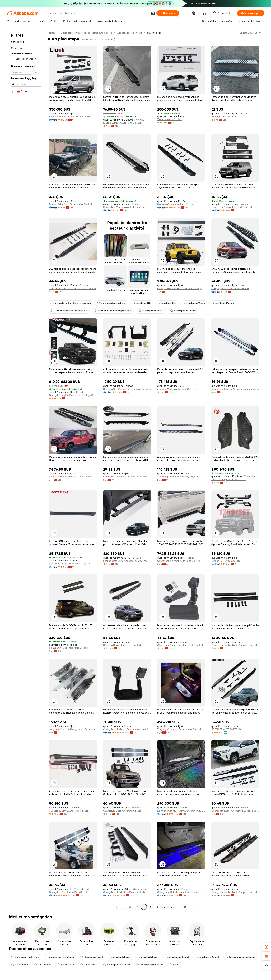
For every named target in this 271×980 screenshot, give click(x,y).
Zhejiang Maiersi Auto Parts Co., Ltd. (176, 389)
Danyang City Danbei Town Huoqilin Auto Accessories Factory (127, 389)
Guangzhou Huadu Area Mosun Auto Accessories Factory (127, 892)
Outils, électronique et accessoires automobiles (86, 33)
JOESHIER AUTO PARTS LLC (227, 729)
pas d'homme (20, 965)
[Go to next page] (192, 907)
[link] (267, 947)
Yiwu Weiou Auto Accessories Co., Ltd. (70, 564)
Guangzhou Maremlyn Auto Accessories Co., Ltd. (127, 207)
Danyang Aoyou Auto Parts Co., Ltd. (230, 288)
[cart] (205, 14)
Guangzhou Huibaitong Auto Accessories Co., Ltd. (181, 892)
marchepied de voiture (151, 311)
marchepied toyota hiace (25, 957)
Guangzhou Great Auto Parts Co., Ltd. (69, 892)
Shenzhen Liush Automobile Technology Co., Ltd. (73, 117)
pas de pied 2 (66, 965)
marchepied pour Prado (116, 965)
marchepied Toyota (194, 303)
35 (185, 907)
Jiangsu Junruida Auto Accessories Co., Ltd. (73, 288)
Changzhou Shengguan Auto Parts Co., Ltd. (180, 645)
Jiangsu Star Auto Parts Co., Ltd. (228, 117)
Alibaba (52, 33)
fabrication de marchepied (240, 957)
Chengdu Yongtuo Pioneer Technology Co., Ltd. (73, 395)
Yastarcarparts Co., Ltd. (170, 119)
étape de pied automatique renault (69, 311)
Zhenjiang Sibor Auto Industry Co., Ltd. (178, 477)
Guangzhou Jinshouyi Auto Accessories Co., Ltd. (127, 729)
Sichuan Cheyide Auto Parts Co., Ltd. (69, 648)
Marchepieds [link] (154, 33)
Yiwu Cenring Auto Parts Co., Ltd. (229, 479)
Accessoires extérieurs (130, 33)
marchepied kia (142, 303)
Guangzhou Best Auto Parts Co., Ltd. (123, 811)
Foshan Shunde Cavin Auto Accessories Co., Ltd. (73, 477)
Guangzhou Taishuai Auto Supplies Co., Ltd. (234, 645)
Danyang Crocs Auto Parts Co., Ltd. (176, 204)
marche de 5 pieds (120, 957)
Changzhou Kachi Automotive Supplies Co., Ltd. (235, 811)
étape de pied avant (92, 957)
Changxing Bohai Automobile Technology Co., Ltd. (181, 288)
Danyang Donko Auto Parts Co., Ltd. (122, 645)
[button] (153, 13)
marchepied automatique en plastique (70, 303)
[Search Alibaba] (99, 13)
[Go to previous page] (116, 907)
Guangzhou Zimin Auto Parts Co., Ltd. (69, 811)
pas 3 (174, 965)
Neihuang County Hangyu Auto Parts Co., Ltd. (181, 811)
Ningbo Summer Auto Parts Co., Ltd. (122, 123)
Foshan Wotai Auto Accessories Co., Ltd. (125, 561)
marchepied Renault (177, 957)
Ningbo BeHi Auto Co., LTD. (226, 561)
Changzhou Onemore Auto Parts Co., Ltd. (125, 477)
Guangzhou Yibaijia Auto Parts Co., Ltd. (232, 207)
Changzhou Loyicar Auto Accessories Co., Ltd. (235, 389)
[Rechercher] (168, 13)
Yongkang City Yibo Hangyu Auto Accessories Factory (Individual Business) (73, 729)
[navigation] (26, 470)
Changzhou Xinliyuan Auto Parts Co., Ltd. (179, 561)
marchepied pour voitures (112, 303)
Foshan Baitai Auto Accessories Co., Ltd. (71, 204)
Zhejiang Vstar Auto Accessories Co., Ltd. (179, 729)
